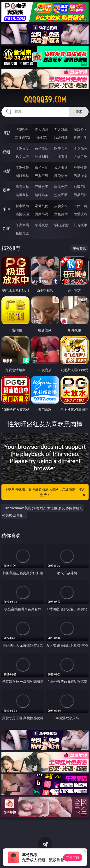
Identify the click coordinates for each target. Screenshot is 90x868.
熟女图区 (61, 195)
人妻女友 (61, 206)
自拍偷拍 (42, 148)
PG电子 (22, 129)
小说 (6, 209)
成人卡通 (61, 168)
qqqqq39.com (45, 100)
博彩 (6, 133)
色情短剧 (22, 233)
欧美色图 (61, 187)
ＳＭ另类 (80, 157)
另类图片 (80, 195)
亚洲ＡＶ (22, 148)
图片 (6, 190)
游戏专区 (80, 129)
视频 (6, 152)
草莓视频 (42, 225)
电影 (6, 171)
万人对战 (61, 129)
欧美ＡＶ (61, 148)
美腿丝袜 (22, 195)
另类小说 (42, 214)
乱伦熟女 (61, 176)
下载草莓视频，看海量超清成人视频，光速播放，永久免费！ (46, 492)
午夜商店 (22, 225)
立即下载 (73, 857)
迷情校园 (22, 214)
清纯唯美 (42, 195)
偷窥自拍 (22, 187)
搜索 (79, 112)
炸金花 (42, 137)
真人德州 (42, 129)
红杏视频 (80, 225)
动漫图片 (80, 187)
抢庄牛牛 (80, 137)
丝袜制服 (42, 157)
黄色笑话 (61, 214)
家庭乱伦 (42, 206)
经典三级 (42, 176)
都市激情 (22, 206)
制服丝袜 (22, 176)
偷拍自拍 (42, 168)
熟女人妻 (22, 157)
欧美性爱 (80, 168)
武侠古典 (80, 206)
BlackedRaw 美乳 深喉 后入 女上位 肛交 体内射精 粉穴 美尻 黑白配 (42, 512)
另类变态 (80, 176)
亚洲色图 (42, 187)
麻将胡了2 (22, 137)
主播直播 (61, 157)
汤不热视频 (61, 225)
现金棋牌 (61, 137)
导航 (6, 228)
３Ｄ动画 (80, 148)
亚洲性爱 (22, 168)
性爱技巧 (80, 214)
